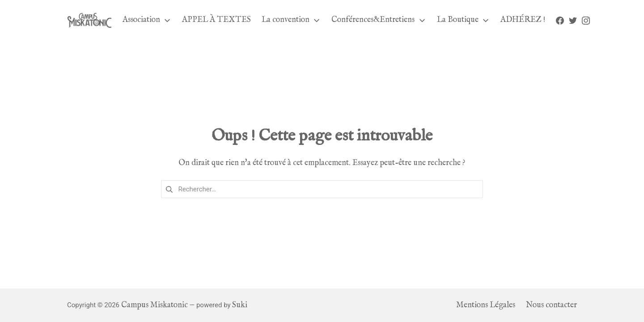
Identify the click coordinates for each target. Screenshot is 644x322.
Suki (240, 305)
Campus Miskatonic (155, 305)
